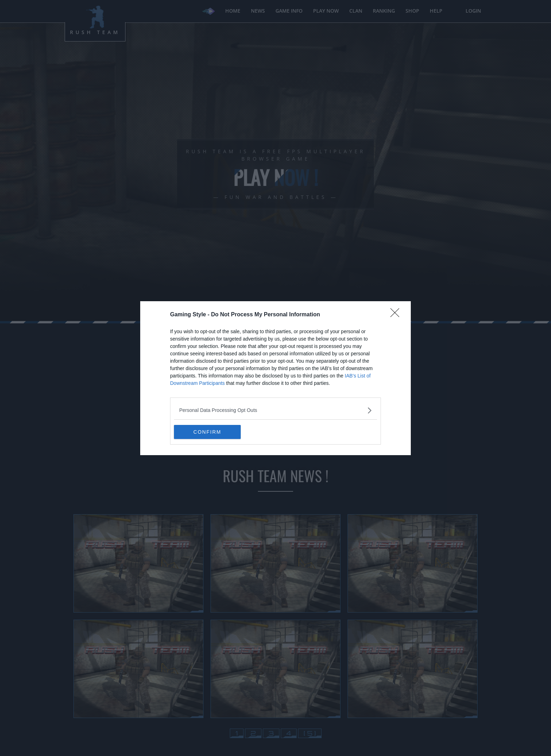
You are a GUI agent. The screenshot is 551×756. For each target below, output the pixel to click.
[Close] (397, 315)
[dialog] (275, 378)
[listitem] (275, 410)
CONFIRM (207, 432)
